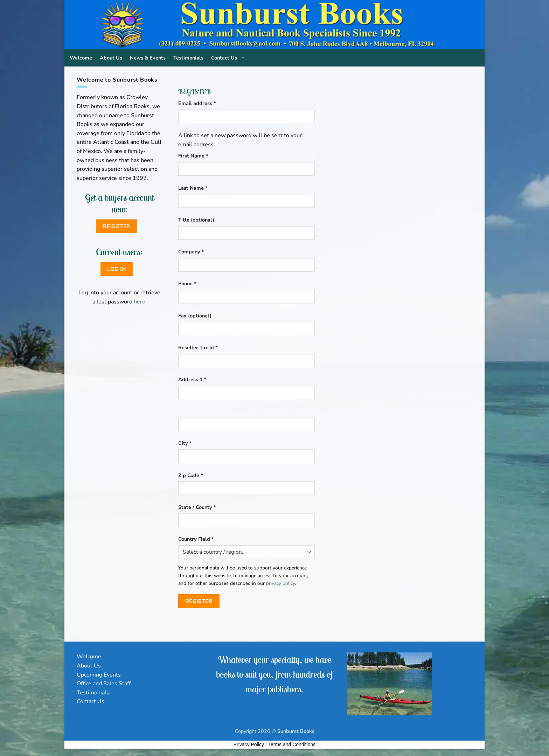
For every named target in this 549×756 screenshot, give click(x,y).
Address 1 (192, 379)
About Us (111, 58)
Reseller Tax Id (198, 348)
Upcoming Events (99, 675)
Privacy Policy (249, 744)
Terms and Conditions (292, 744)
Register (199, 601)
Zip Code (191, 475)
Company (191, 252)
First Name (193, 156)
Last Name (193, 188)
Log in (117, 269)
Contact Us (229, 58)
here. (140, 302)
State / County (197, 507)
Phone (187, 283)
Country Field (196, 539)
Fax (195, 316)
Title (196, 220)
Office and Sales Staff (104, 684)
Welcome (81, 58)
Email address (208, 103)
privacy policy (280, 583)
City (185, 443)
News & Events (148, 58)
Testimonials (188, 58)
